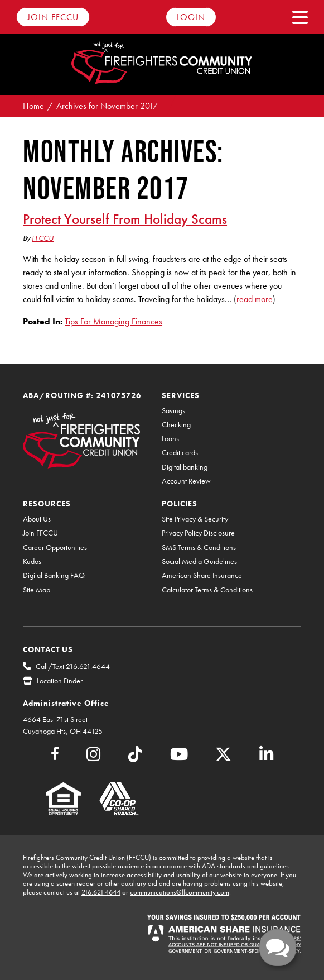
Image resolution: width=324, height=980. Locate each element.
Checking (176, 425)
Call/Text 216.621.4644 (73, 666)
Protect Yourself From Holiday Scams (125, 219)
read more (255, 299)
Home (33, 106)
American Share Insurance (202, 575)
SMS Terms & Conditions (199, 548)
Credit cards (180, 453)
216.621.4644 (101, 892)
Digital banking (185, 467)
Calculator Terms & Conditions (207, 590)
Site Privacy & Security (195, 519)
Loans (170, 439)
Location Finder (60, 681)
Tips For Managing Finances (113, 321)
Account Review (186, 481)
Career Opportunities (55, 548)
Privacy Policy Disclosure (198, 533)
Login (191, 17)
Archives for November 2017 (107, 106)
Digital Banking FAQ (54, 575)
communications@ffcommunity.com (180, 892)
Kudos (32, 561)
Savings (173, 411)
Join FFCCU (53, 17)
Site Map (37, 590)
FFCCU (43, 238)
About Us (37, 519)
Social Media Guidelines (199, 561)
